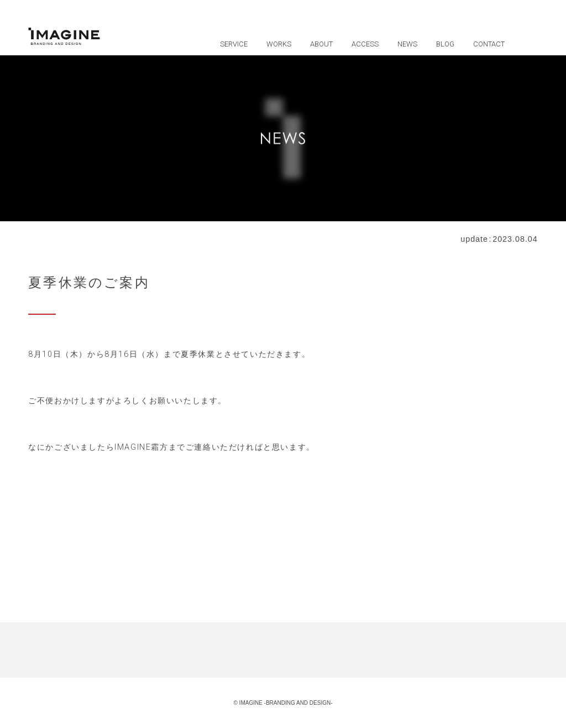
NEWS (407, 44)
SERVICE (234, 44)
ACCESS (365, 44)
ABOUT (321, 44)
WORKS (279, 44)
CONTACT (489, 44)
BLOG (445, 44)
